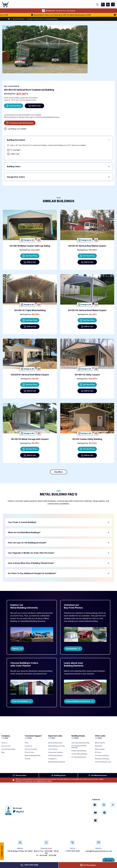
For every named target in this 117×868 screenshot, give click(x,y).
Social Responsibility (8, 749)
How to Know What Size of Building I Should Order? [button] (31, 563)
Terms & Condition (31, 749)
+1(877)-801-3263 (17, 100)
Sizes (58, 775)
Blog (3, 752)
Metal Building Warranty (33, 755)
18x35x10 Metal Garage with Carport (30, 439)
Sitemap (28, 759)
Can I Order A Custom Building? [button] (22, 522)
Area (19, 775)
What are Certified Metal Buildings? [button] (24, 532)
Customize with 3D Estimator (20, 123)
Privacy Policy (29, 752)
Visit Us (17, 649)
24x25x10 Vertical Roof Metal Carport (87, 310)
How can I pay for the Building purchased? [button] (27, 543)
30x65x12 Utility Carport (87, 375)
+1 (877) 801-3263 (29, 865)
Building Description (16, 140)
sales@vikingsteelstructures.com (99, 851)
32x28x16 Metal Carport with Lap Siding (30, 246)
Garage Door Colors (16, 177)
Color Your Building (22, 701)
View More (58, 472)
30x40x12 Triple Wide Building (30, 310)
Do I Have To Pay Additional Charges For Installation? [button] (32, 573)
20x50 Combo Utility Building (87, 439)
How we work (6, 746)
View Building (73, 649)
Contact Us (28, 746)
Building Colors (14, 166)
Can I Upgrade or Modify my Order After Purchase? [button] (31, 553)
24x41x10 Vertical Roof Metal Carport (87, 246)
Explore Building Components (80, 701)
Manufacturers (97, 775)
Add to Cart (35, 106)
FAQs (27, 743)
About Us (4, 743)
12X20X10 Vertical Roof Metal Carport (30, 375)
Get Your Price (14, 106)
